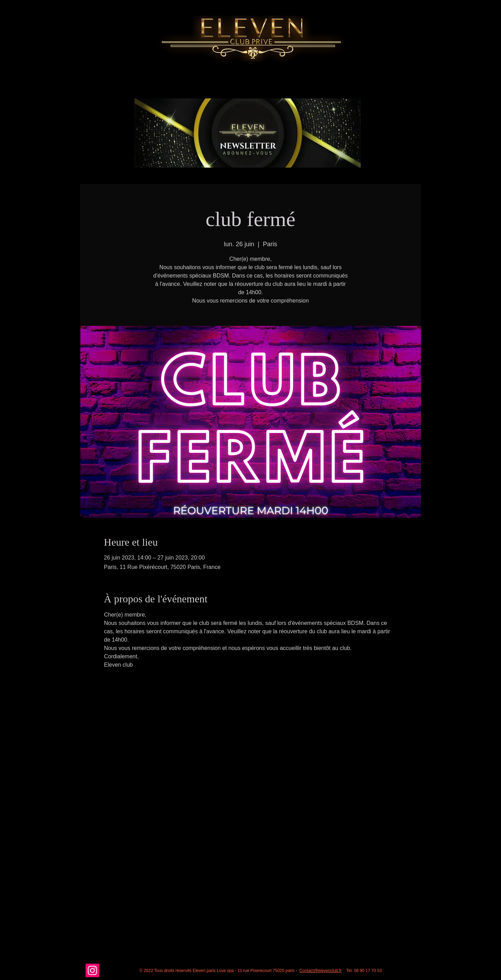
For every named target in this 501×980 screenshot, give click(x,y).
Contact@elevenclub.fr (321, 971)
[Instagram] (92, 970)
